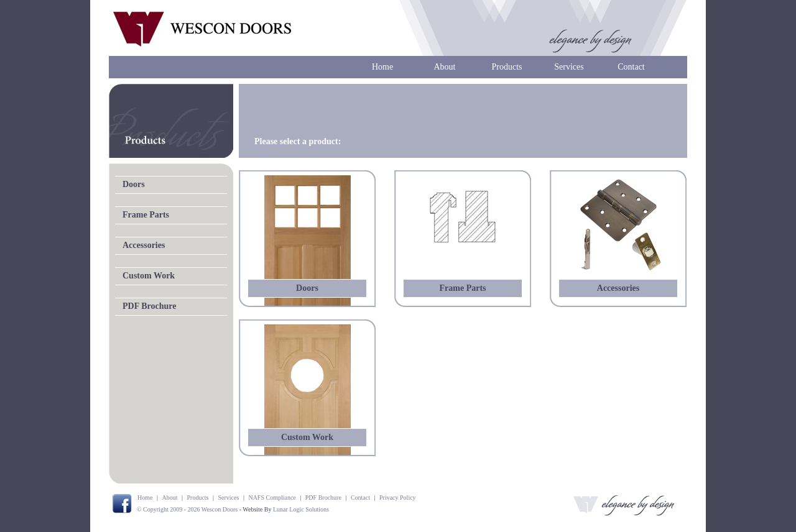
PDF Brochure (149, 306)
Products (507, 67)
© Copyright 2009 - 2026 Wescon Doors (187, 509)
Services (569, 67)
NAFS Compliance (272, 498)
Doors (134, 184)
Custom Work (149, 276)
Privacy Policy (398, 498)
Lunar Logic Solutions (301, 509)
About (445, 67)
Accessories (144, 245)
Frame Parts (146, 215)
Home (382, 67)
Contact (631, 67)
